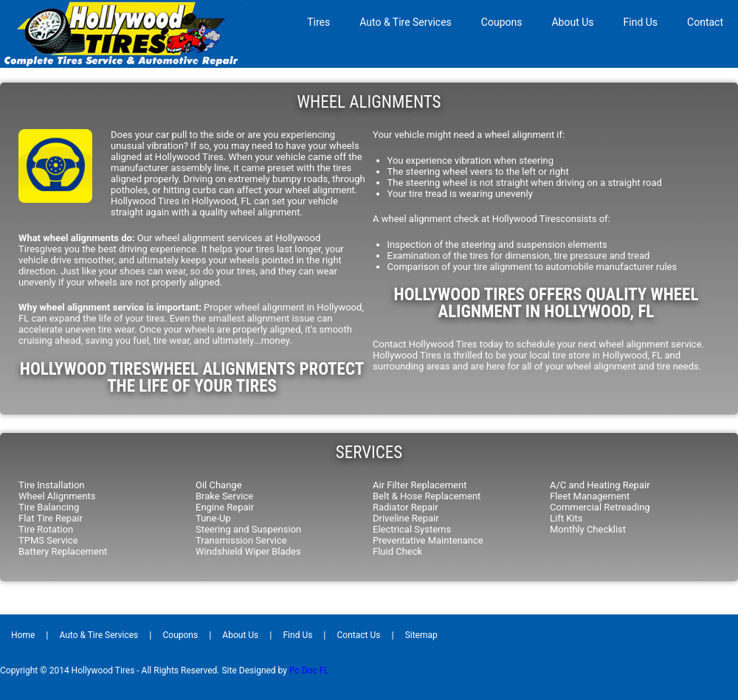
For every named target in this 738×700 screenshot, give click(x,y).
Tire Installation (51, 485)
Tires (318, 22)
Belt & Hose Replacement (427, 496)
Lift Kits (566, 518)
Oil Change (219, 485)
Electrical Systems (412, 529)
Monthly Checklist (588, 529)
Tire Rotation (46, 529)
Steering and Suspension (248, 529)
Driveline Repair (406, 518)
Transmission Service (241, 540)
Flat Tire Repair (51, 518)
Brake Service (224, 496)
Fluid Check (397, 551)
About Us (572, 22)
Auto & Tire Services (406, 22)
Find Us (641, 22)
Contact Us (359, 635)
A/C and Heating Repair (600, 485)
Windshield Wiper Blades (248, 551)
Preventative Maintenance (428, 540)
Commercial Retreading (600, 507)
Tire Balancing (49, 507)
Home (23, 635)
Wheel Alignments (57, 496)
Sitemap (421, 635)
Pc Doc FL (309, 670)
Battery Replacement (63, 551)
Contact (705, 22)
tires (155, 318)
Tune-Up (213, 518)
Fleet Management (590, 496)
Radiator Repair (406, 507)
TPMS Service (48, 540)
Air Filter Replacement (420, 485)
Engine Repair (225, 507)
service (686, 344)
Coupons (502, 22)
